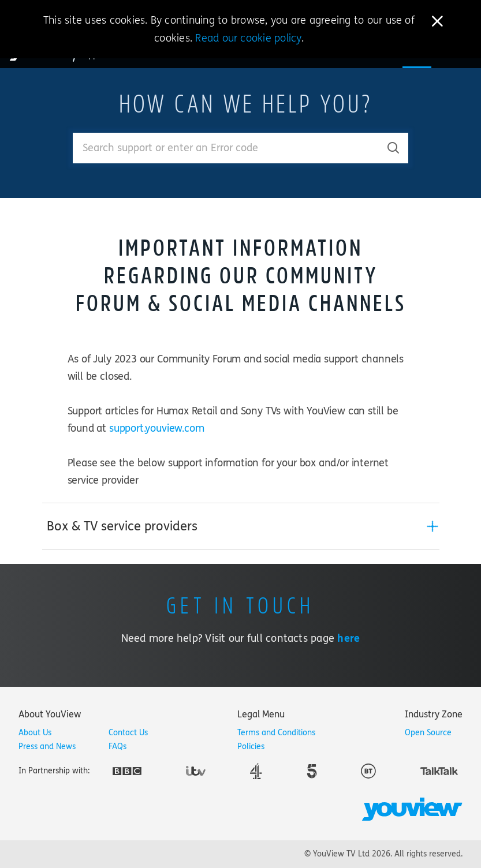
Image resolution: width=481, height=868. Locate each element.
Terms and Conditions (276, 733)
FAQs (118, 747)
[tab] (241, 526)
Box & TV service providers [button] (122, 526)
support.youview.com (157, 428)
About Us (35, 733)
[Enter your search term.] (226, 148)
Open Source (428, 733)
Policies (251, 747)
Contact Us (128, 733)
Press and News (47, 747)
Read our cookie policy (248, 38)
